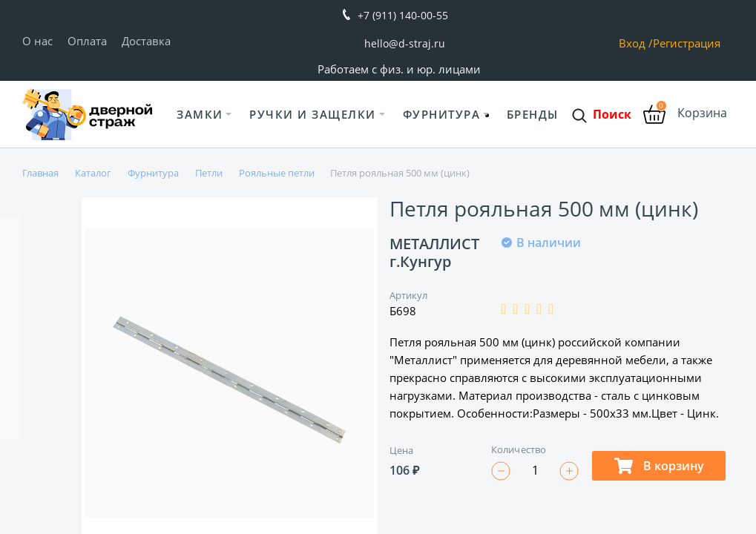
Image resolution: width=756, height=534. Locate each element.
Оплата (87, 41)
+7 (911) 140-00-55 (403, 15)
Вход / (636, 43)
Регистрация (687, 43)
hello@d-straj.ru (405, 43)
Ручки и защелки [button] (313, 114)
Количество (519, 449)
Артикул (409, 295)
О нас (37, 41)
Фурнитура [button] (442, 114)
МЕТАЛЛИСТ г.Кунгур (434, 253)
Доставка (146, 41)
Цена (401, 450)
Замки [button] (200, 114)
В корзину (659, 466)
